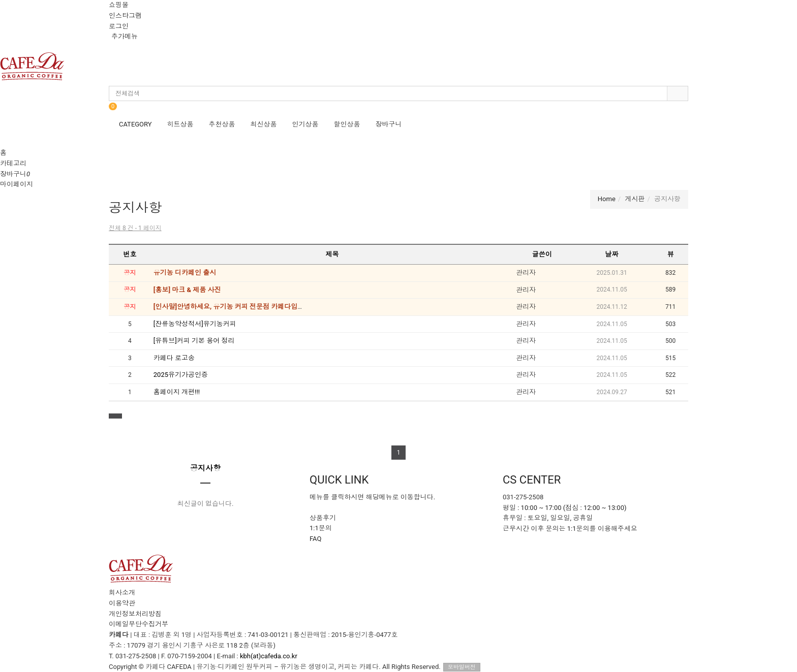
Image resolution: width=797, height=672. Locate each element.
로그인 (119, 26)
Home (607, 199)
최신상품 (264, 124)
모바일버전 (462, 667)
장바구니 (389, 124)
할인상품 (347, 124)
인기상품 (305, 124)
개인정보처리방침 (135, 614)
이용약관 (122, 603)
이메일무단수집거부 (139, 624)
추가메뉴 (125, 36)
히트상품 (180, 124)
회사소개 (122, 593)
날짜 (612, 254)
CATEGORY (135, 124)
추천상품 (222, 124)
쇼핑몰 (119, 5)
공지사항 (205, 468)
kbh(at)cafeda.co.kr (269, 656)
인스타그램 (125, 15)
